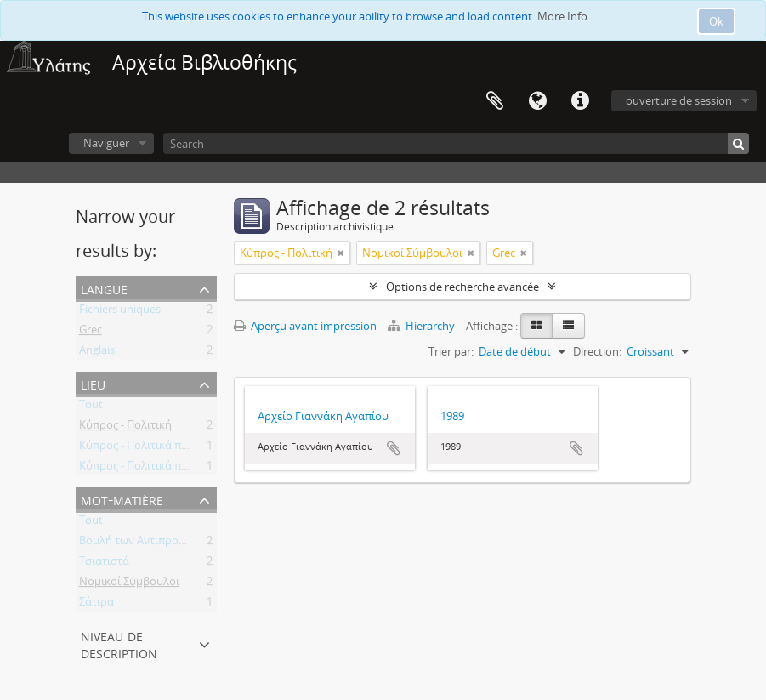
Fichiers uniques (120, 312)
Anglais (97, 353)
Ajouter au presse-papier (394, 448)
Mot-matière (122, 499)
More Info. (564, 16)
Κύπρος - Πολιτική (125, 428)
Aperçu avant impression (305, 326)
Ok (716, 21)
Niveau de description (119, 643)
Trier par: (451, 351)
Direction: (597, 351)
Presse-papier (495, 101)
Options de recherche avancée (462, 287)
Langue (537, 101)
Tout (91, 407)
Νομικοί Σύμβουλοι (129, 584)
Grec (91, 333)
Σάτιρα (96, 605)
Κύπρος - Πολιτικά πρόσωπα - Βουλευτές (182, 448)
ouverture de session (679, 100)
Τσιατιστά (104, 564)
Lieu (93, 383)
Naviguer (106, 143)
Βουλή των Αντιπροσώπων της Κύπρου (179, 543)
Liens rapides (580, 101)
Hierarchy (423, 326)
